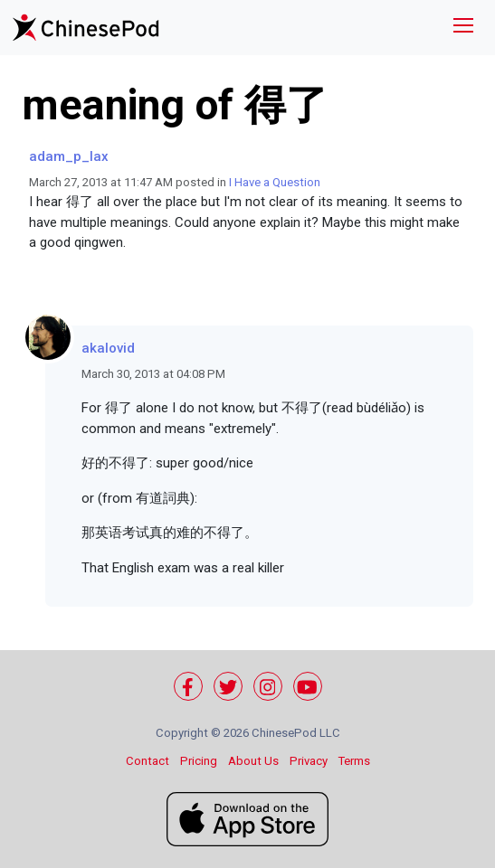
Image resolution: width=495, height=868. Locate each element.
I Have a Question (275, 182)
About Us (253, 761)
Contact (148, 761)
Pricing (199, 761)
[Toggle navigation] (463, 28)
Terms (354, 761)
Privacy (309, 761)
